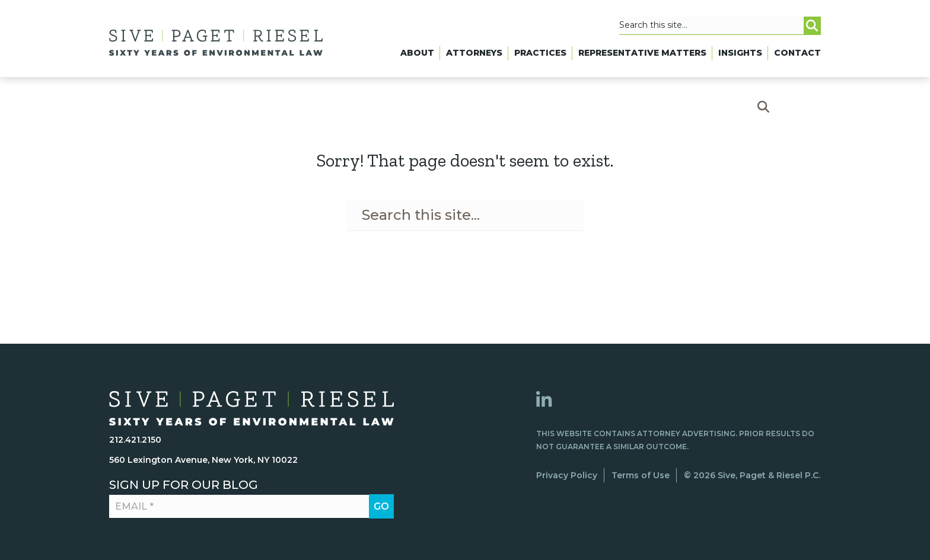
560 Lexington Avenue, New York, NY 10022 (203, 460)
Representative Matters (642, 53)
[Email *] (244, 507)
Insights (740, 53)
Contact (797, 53)
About (417, 53)
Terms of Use (641, 475)
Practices (540, 53)
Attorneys (474, 53)
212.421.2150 (135, 440)
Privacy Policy (567, 475)
